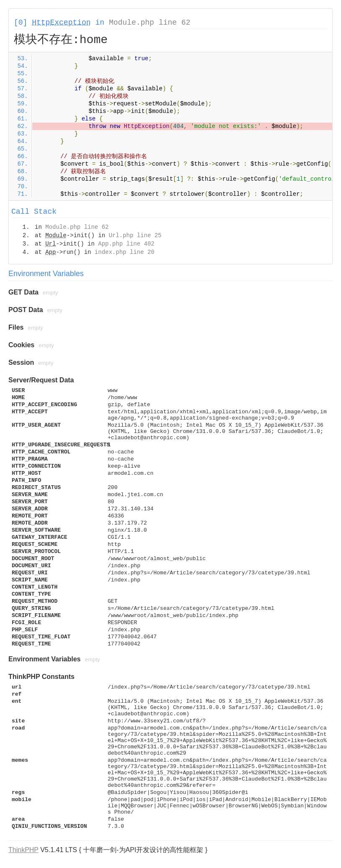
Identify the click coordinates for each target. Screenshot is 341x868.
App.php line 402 (126, 244)
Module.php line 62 (150, 23)
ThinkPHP (23, 850)
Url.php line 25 (135, 236)
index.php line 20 (125, 252)
